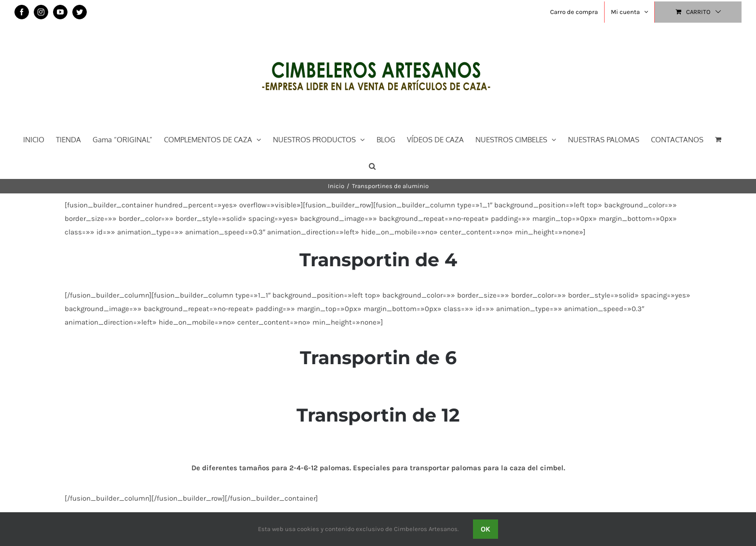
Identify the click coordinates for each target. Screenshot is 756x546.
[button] (372, 165)
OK (486, 529)
